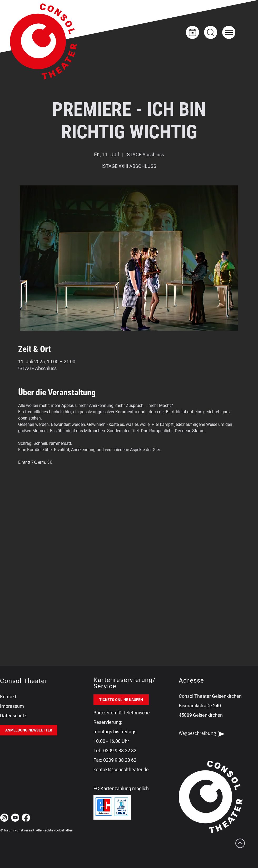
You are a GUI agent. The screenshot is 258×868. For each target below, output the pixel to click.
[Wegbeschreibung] (206, 734)
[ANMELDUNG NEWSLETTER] (29, 730)
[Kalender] (192, 32)
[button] (229, 32)
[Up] (211, 32)
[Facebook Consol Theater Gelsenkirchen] (26, 818)
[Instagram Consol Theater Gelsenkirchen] (4, 818)
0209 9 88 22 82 (120, 751)
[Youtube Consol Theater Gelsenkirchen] (15, 818)
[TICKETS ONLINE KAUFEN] (121, 700)
